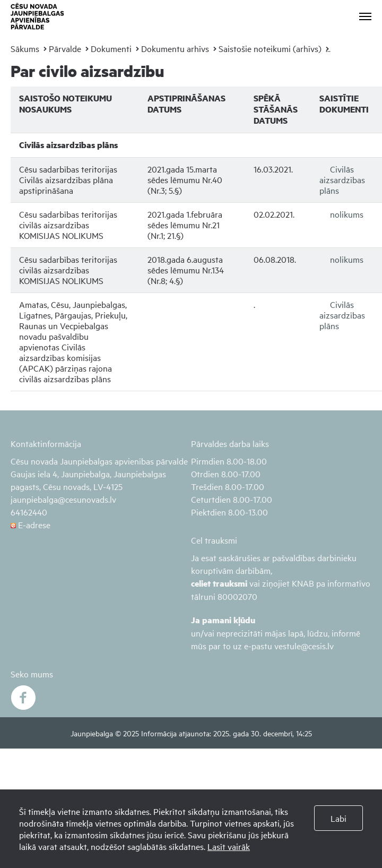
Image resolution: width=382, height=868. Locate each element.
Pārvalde (65, 48)
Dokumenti (111, 48)
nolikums (347, 214)
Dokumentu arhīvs (175, 48)
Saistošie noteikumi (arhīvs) (270, 48)
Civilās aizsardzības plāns (342, 179)
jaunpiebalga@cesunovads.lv (63, 499)
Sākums (25, 48)
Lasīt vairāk (229, 846)
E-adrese (31, 525)
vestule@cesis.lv (304, 646)
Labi (338, 818)
